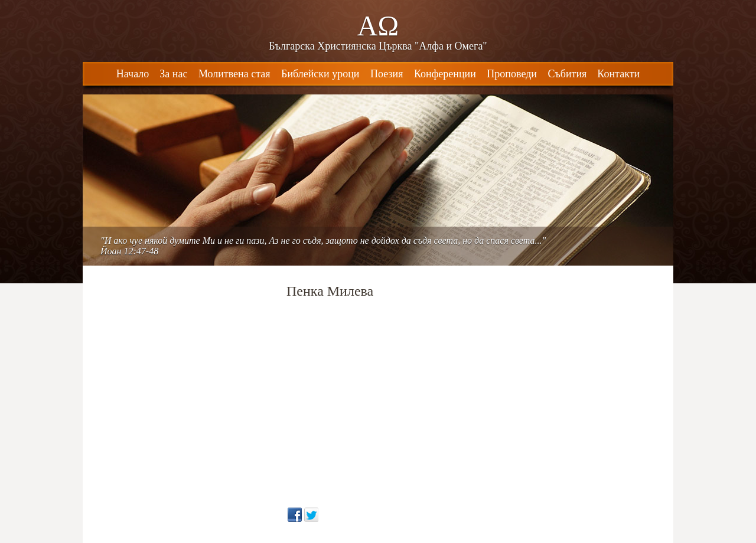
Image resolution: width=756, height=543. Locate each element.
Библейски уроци (320, 74)
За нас (173, 74)
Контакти (618, 74)
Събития (567, 74)
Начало (133, 74)
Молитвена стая (234, 74)
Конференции (445, 74)
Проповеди (512, 74)
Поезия (387, 74)
